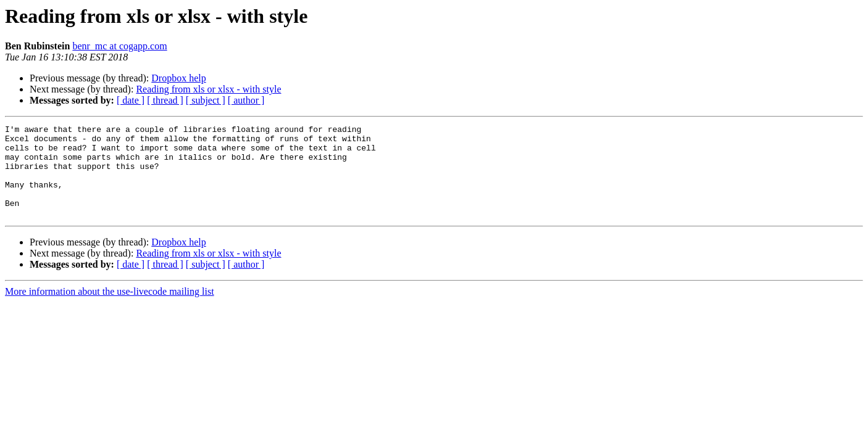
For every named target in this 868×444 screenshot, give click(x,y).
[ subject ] (206, 100)
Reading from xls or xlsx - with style (208, 89)
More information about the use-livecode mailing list (110, 310)
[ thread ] (165, 100)
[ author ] (246, 100)
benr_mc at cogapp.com (119, 46)
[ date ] (131, 100)
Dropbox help (178, 78)
